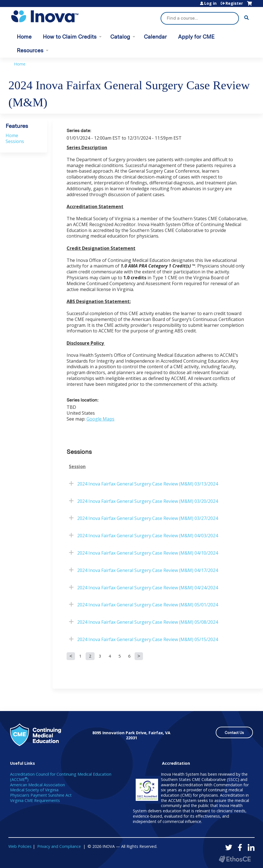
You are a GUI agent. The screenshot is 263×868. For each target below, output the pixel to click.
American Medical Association (37, 785)
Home (24, 37)
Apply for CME (196, 37)
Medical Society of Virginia (34, 790)
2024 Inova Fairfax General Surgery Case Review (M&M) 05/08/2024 (148, 622)
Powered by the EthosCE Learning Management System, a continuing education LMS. (235, 859)
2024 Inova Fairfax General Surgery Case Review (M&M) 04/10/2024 (148, 553)
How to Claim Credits (70, 37)
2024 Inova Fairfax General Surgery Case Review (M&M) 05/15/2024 (148, 639)
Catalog (120, 37)
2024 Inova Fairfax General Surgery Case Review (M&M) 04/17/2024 (148, 570)
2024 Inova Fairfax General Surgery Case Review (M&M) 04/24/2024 (148, 588)
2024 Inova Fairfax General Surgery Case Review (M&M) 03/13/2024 (148, 484)
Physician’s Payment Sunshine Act (41, 795)
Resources (30, 51)
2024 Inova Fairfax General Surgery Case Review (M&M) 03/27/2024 (148, 518)
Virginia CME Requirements (35, 800)
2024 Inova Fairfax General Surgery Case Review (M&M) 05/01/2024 (148, 605)
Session (77, 467)
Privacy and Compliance (59, 846)
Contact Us (234, 733)
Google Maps (100, 419)
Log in (210, 3)
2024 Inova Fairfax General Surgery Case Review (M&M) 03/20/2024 (148, 501)
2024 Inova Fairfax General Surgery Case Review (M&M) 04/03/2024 (148, 536)
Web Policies (20, 846)
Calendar (155, 37)
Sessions (15, 141)
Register (234, 3)
